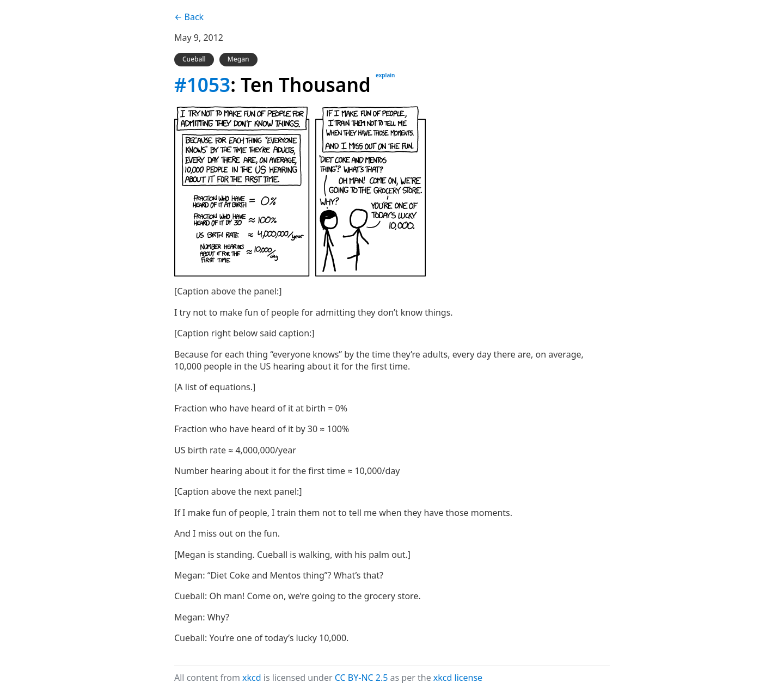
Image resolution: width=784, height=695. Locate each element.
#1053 (202, 84)
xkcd (252, 678)
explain (385, 75)
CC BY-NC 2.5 (362, 678)
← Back (189, 17)
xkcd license (458, 678)
